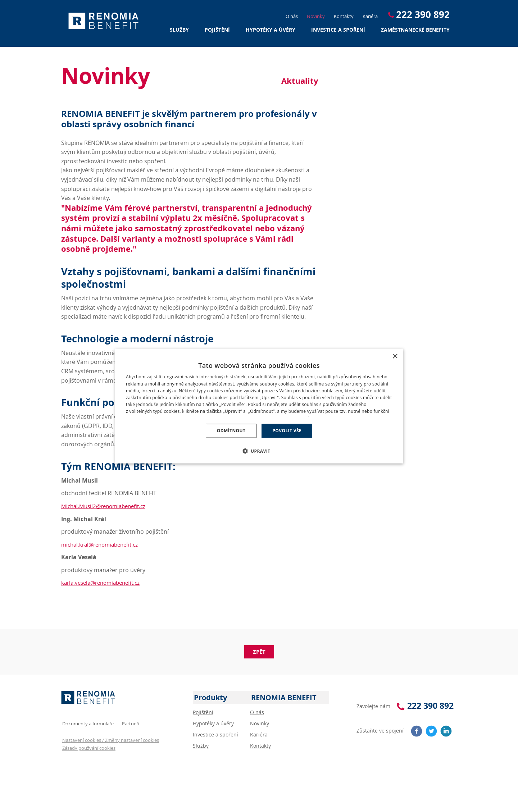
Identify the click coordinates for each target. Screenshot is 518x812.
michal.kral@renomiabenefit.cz (103, 544)
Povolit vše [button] (287, 431)
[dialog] (259, 406)
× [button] (395, 357)
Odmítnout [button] (231, 431)
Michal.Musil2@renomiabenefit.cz (106, 506)
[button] (259, 450)
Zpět (259, 652)
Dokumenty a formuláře (87, 721)
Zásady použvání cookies (88, 745)
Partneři (129, 721)
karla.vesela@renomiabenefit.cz (104, 583)
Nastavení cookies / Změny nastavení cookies (110, 737)
